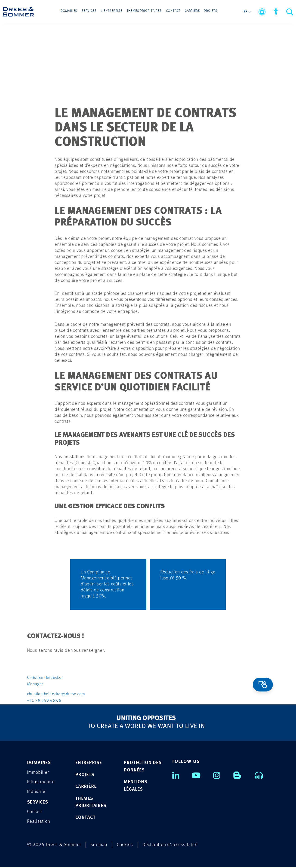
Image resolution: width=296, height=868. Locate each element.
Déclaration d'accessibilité (172, 846)
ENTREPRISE (89, 763)
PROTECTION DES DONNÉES (143, 766)
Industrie (36, 792)
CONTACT (86, 818)
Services (97, 12)
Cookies (126, 846)
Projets (200, 12)
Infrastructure (41, 782)
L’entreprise (116, 12)
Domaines (80, 12)
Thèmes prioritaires (144, 12)
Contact (169, 12)
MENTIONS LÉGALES (136, 786)
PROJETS (85, 775)
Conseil (35, 812)
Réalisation (39, 822)
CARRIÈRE (86, 787)
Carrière (185, 12)
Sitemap (99, 846)
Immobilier (38, 772)
